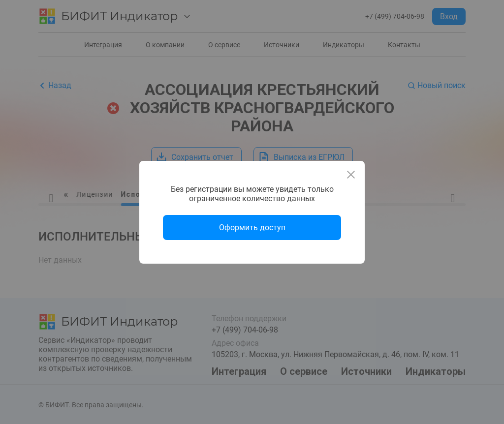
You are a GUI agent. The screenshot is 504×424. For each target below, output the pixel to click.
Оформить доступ (252, 227)
